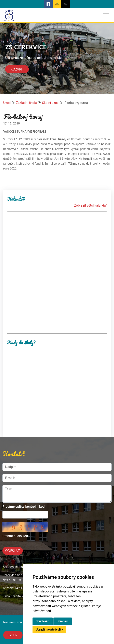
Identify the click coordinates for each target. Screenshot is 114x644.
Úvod (7, 103)
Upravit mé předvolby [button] (49, 630)
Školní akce (50, 103)
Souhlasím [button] (43, 621)
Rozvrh (17, 69)
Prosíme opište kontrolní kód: (24, 507)
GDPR (13, 635)
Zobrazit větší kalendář (91, 205)
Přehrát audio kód (15, 536)
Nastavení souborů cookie (20, 622)
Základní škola (26, 103)
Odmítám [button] (63, 621)
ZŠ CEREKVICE (26, 47)
